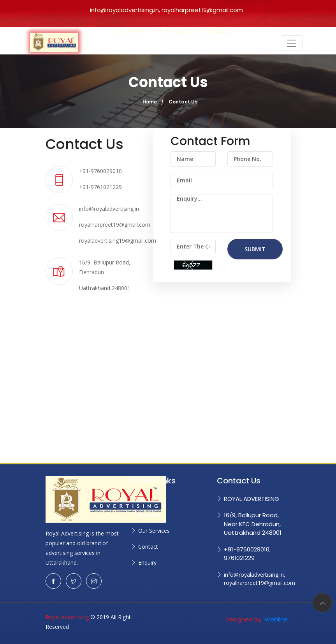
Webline (275, 619)
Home (150, 102)
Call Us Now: (172, 31)
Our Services (154, 531)
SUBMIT (255, 249)
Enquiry (147, 563)
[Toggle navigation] (292, 43)
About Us (150, 515)
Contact (148, 547)
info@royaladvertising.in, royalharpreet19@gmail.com (166, 10)
